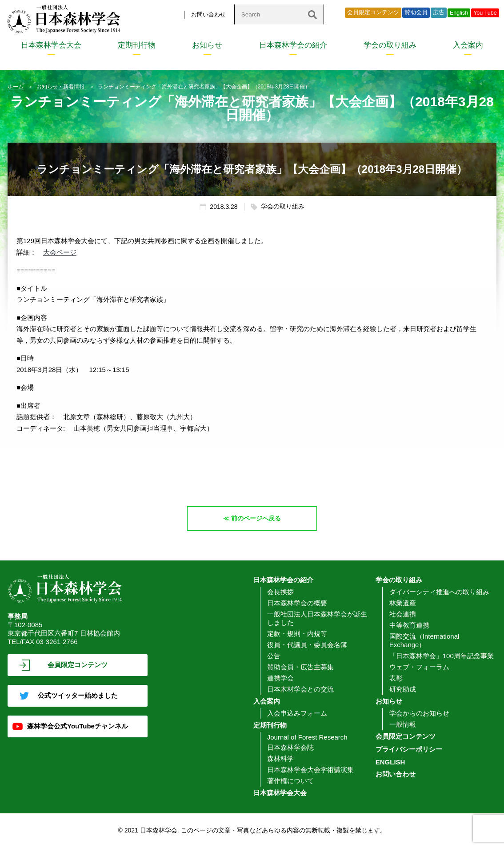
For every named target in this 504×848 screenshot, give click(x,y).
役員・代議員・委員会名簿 (307, 645)
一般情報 (403, 724)
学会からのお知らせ (419, 713)
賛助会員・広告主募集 (300, 667)
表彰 (396, 678)
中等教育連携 (409, 625)
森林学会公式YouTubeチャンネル (78, 726)
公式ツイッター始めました (78, 695)
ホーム (16, 87)
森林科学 (280, 758)
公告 (274, 656)
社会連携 (403, 614)
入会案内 (468, 45)
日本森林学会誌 (290, 747)
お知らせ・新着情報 (61, 87)
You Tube (485, 13)
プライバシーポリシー (409, 749)
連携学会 (280, 678)
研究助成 (403, 689)
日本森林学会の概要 (297, 603)
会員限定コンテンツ (373, 12)
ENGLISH (390, 762)
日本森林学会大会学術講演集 (310, 770)
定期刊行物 (137, 45)
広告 (439, 12)
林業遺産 (403, 603)
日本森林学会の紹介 (293, 45)
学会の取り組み (390, 45)
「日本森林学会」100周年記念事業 (442, 656)
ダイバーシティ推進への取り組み (439, 592)
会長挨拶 (280, 592)
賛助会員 (416, 12)
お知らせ (207, 45)
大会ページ (60, 252)
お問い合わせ (208, 14)
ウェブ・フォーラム (419, 667)
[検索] (312, 14)
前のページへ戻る (256, 518)
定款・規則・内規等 (297, 634)
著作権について (290, 781)
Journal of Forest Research (307, 737)
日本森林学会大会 (51, 45)
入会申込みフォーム (297, 713)
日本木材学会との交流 (300, 689)
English (459, 13)
